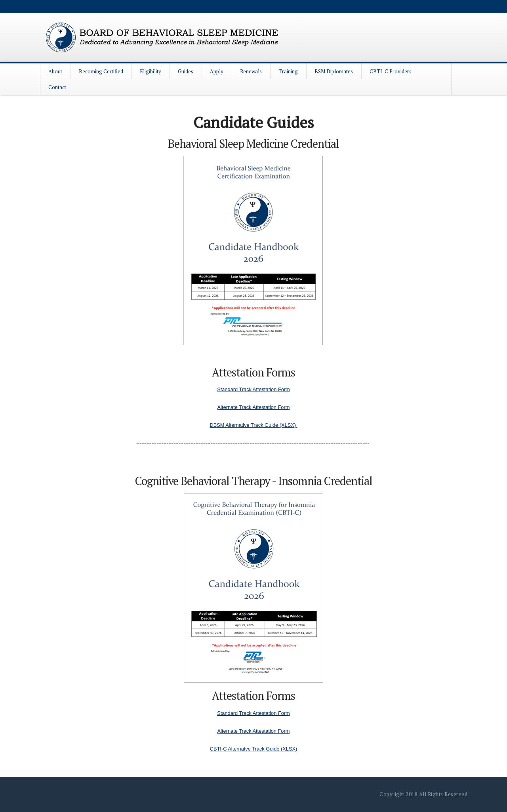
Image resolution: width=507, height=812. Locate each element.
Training (288, 71)
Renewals (251, 71)
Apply (217, 71)
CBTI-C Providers (391, 71)
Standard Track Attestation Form (253, 389)
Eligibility (151, 71)
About (55, 71)
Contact (57, 87)
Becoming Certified (101, 71)
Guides (186, 71)
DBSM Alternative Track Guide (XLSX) (253, 425)
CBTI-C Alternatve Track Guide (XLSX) (253, 749)
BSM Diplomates (334, 71)
